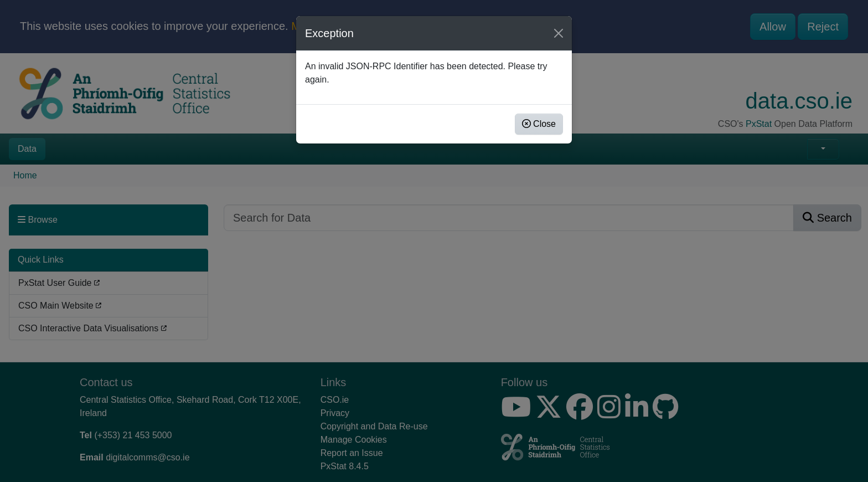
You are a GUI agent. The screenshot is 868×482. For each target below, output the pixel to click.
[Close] (559, 33)
